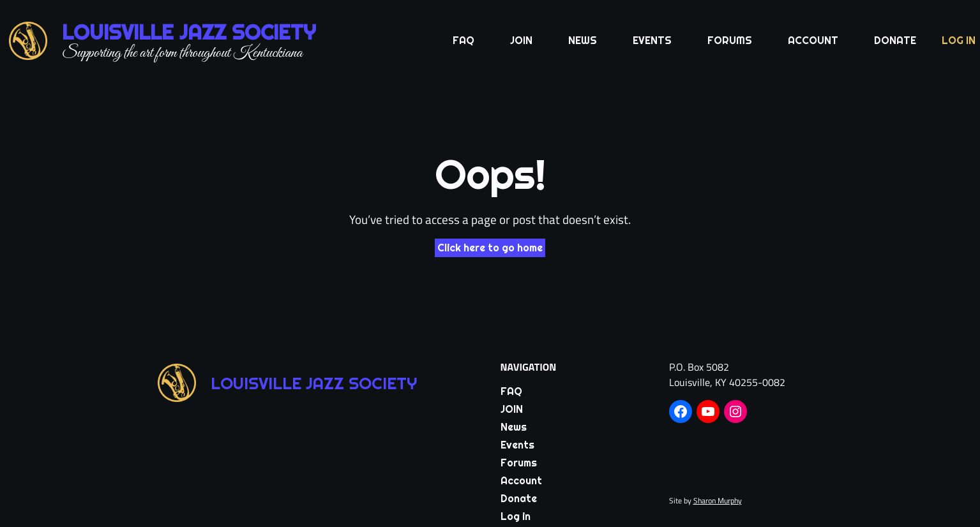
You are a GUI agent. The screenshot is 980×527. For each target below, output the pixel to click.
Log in (959, 41)
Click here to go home (490, 248)
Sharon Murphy (718, 501)
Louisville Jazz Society (189, 32)
